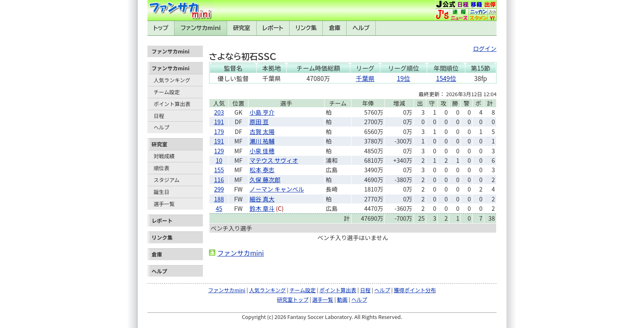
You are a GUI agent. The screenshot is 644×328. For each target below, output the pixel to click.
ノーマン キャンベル (277, 189)
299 (219, 189)
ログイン (485, 48)
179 (219, 131)
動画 (343, 299)
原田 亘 (259, 121)
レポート (273, 28)
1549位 (446, 78)
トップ (161, 28)
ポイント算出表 (172, 104)
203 (219, 112)
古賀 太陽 (262, 131)
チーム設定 (167, 92)
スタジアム (167, 180)
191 (219, 121)
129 (219, 151)
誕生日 (161, 192)
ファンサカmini (201, 28)
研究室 (241, 28)
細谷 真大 (262, 199)
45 (219, 208)
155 (219, 170)
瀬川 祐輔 (262, 141)
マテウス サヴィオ (274, 160)
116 (219, 179)
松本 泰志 (262, 170)
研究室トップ (293, 299)
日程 (159, 116)
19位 (403, 78)
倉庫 (335, 28)
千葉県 (365, 78)
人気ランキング (172, 80)
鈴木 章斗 (262, 208)
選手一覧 (164, 204)
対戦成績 (164, 156)
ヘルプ (361, 28)
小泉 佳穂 (262, 151)
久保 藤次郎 (265, 179)
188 (219, 199)
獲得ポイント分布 (415, 290)
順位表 (161, 168)
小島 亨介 (262, 112)
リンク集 (306, 28)
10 (219, 160)
